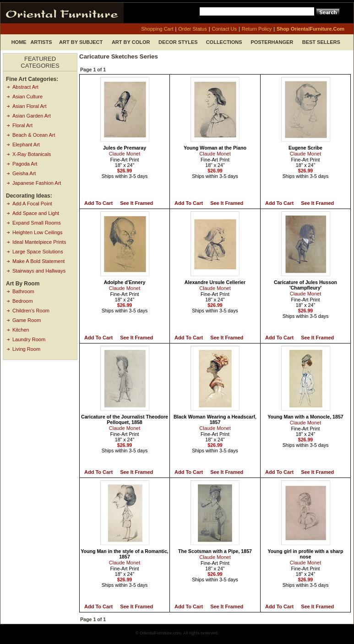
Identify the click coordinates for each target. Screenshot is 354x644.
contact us (224, 29)
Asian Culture (27, 97)
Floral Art (22, 125)
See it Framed (136, 203)
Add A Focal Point (32, 204)
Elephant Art (26, 145)
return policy (257, 29)
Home (19, 42)
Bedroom (23, 301)
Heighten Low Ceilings (37, 232)
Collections (224, 42)
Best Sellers (321, 42)
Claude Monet (125, 154)
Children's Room (31, 311)
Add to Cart (98, 203)
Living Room (26, 349)
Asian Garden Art (32, 116)
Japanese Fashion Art (37, 183)
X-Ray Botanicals (32, 154)
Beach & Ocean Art (34, 135)
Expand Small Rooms (37, 223)
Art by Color (131, 42)
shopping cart (157, 29)
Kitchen (21, 330)
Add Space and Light (36, 213)
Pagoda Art (25, 164)
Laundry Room (29, 339)
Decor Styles (178, 42)
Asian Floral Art (30, 106)
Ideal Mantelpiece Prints (39, 242)
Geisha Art (24, 173)
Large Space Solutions (38, 252)
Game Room (27, 320)
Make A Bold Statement (38, 261)
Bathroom (23, 291)
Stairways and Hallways (39, 271)
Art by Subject (81, 42)
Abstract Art (25, 87)
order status (192, 29)
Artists (41, 42)
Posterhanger (272, 42)
